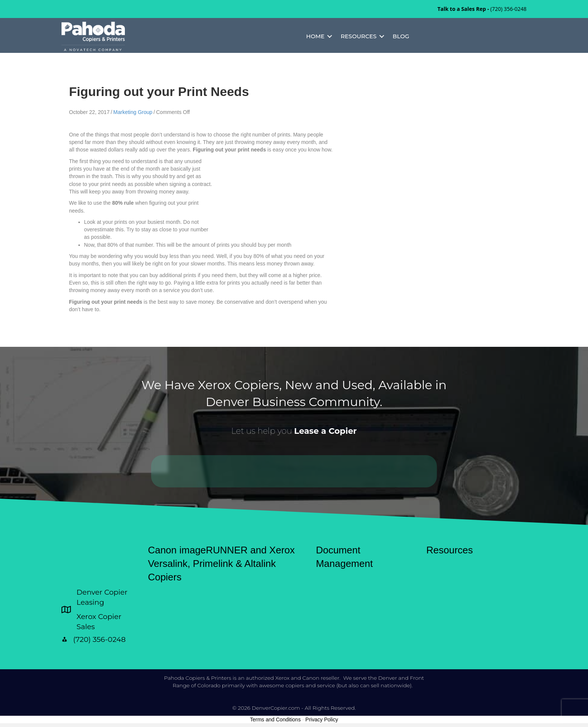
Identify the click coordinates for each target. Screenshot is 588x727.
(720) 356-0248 (508, 9)
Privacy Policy (322, 720)
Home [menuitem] (315, 36)
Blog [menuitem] (401, 36)
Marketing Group (133, 112)
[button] (330, 36)
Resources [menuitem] (358, 36)
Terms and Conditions (275, 720)
